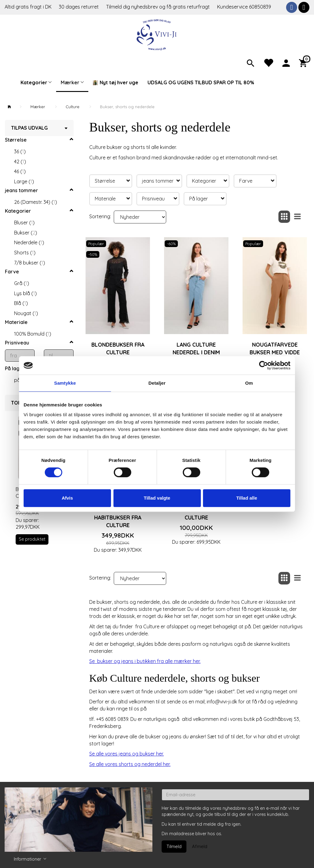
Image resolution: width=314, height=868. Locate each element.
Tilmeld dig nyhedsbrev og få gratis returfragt (159, 7)
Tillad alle (247, 498)
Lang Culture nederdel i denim (196, 348)
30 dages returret (79, 7)
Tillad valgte (157, 498)
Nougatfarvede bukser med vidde (275, 348)
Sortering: (100, 216)
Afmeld (200, 846)
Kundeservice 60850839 (244, 7)
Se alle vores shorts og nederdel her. (130, 764)
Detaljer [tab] (157, 383)
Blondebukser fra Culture (118, 348)
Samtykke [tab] (65, 383)
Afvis (67, 498)
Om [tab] (249, 383)
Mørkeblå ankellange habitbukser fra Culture (118, 514)
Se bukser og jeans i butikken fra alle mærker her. (145, 661)
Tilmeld (174, 846)
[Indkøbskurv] (304, 63)
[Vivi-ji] (157, 34)
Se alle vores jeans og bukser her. (126, 754)
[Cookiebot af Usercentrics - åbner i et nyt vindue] (264, 365)
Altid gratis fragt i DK (28, 7)
